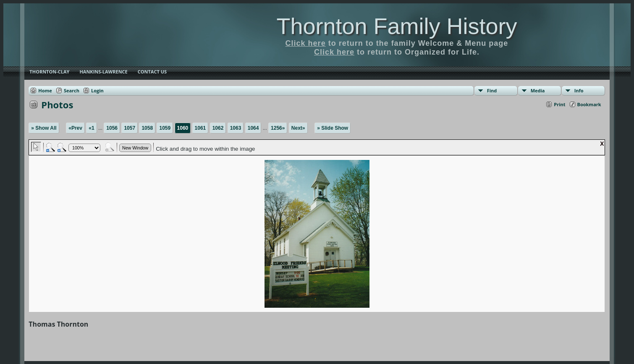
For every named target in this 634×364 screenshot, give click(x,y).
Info (579, 90)
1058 (147, 128)
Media (538, 90)
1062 (218, 128)
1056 (112, 128)
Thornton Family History (397, 26)
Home (45, 90)
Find (492, 90)
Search (72, 90)
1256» (278, 128)
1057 (130, 128)
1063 (236, 128)
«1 (91, 128)
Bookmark (589, 104)
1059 (165, 128)
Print (559, 104)
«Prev (75, 128)
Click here (306, 43)
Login (97, 90)
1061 (200, 128)
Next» (298, 128)
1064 (253, 128)
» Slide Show (333, 128)
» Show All (44, 128)
